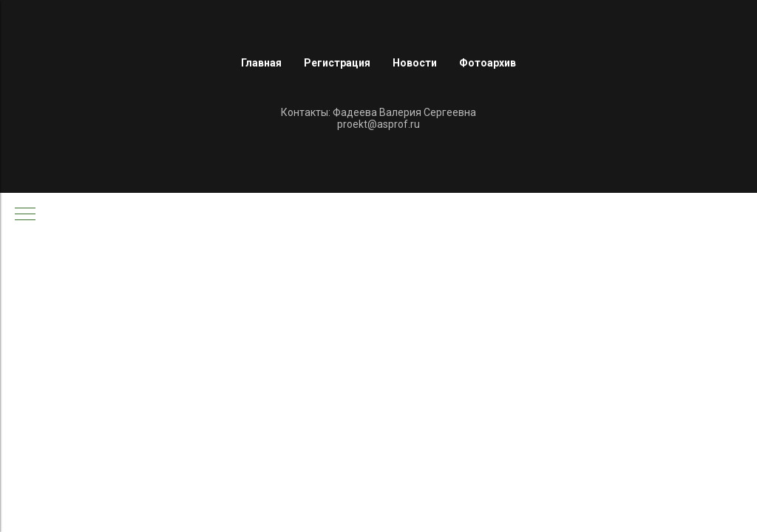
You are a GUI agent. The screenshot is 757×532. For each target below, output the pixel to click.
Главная (261, 63)
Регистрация (337, 63)
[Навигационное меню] (25, 215)
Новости (415, 63)
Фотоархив (488, 63)
